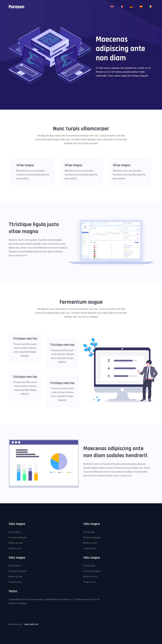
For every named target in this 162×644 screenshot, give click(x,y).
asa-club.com (31, 623)
